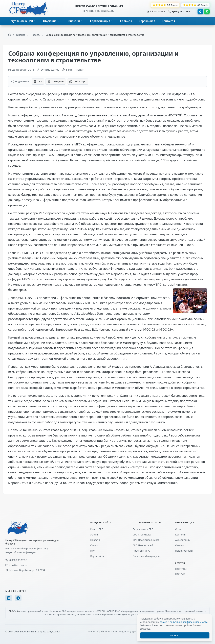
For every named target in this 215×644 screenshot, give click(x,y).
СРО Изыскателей (143, 545)
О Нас (178, 529)
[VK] (9, 598)
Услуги (94, 535)
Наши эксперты (184, 551)
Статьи (94, 545)
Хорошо (175, 635)
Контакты (181, 535)
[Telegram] (18, 598)
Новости (95, 540)
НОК (93, 551)
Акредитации (183, 540)
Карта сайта (97, 556)
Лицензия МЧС (141, 551)
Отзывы (180, 545)
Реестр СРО (97, 529)
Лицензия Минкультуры (146, 556)
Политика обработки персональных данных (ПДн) (111, 632)
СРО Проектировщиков (146, 540)
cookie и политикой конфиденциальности (184, 622)
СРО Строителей (142, 535)
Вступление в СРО (143, 529)
